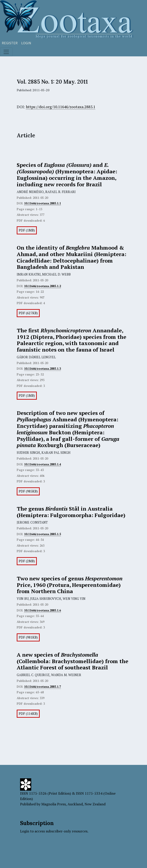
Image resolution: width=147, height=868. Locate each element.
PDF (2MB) (27, 561)
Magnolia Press (54, 804)
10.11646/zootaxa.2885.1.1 (42, 203)
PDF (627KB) (28, 313)
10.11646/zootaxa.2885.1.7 (42, 687)
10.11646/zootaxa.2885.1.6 (42, 610)
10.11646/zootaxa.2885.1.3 (42, 369)
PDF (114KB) (28, 714)
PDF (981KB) (28, 637)
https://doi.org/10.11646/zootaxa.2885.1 (61, 107)
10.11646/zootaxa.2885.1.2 (42, 286)
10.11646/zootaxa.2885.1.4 (42, 464)
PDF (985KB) (28, 491)
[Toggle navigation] (6, 52)
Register (10, 43)
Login (26, 43)
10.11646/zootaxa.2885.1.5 (42, 534)
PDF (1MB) (27, 230)
